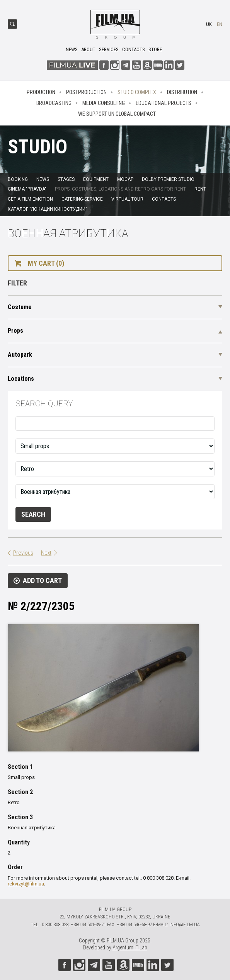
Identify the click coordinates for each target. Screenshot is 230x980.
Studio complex (137, 92)
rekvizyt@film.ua (26, 884)
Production (41, 92)
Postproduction (86, 92)
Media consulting (104, 103)
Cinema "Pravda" (27, 189)
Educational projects (164, 103)
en (220, 24)
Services (109, 49)
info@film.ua (185, 924)
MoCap (125, 179)
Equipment (96, 179)
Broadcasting (54, 103)
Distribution (182, 92)
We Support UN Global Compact (117, 114)
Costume (20, 307)
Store (155, 49)
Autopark (20, 355)
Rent (200, 189)
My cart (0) (46, 263)
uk (209, 24)
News (72, 49)
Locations (21, 379)
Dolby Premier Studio (168, 179)
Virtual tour (127, 199)
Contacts (134, 49)
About (88, 49)
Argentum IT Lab (130, 947)
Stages (66, 179)
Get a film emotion (30, 199)
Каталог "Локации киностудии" (47, 209)
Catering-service (82, 199)
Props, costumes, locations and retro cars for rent (120, 189)
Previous (23, 553)
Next (46, 553)
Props (15, 331)
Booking (18, 179)
